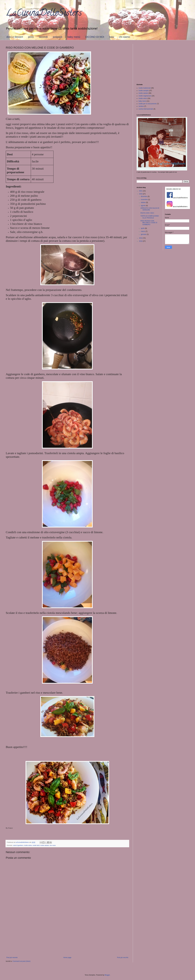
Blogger (107, 975)
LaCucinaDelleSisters (44, 14)
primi (31, 37)
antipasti (58, 37)
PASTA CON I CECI (147, 213)
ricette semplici (144, 91)
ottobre (143, 202)
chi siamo (124, 37)
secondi (43, 37)
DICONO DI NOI (95, 37)
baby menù (74, 37)
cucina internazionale (146, 109)
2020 (141, 194)
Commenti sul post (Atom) (21, 961)
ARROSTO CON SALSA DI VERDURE (150, 209)
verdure (141, 106)
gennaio (144, 234)
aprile (143, 228)
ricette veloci (143, 98)
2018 (141, 241)
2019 (141, 238)
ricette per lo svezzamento (148, 104)
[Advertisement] (67, 935)
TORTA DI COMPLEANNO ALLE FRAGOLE (150, 217)
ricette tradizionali (145, 88)
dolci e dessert (15, 37)
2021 (141, 191)
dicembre (144, 196)
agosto (143, 206)
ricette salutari (45, 845)
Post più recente (12, 958)
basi (112, 37)
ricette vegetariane (145, 96)
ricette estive (28, 845)
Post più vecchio (123, 958)
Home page (67, 958)
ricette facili (36, 845)
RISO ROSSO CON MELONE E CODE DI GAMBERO (149, 223)
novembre (145, 200)
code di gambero (18, 845)
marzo (143, 231)
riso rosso (53, 845)
